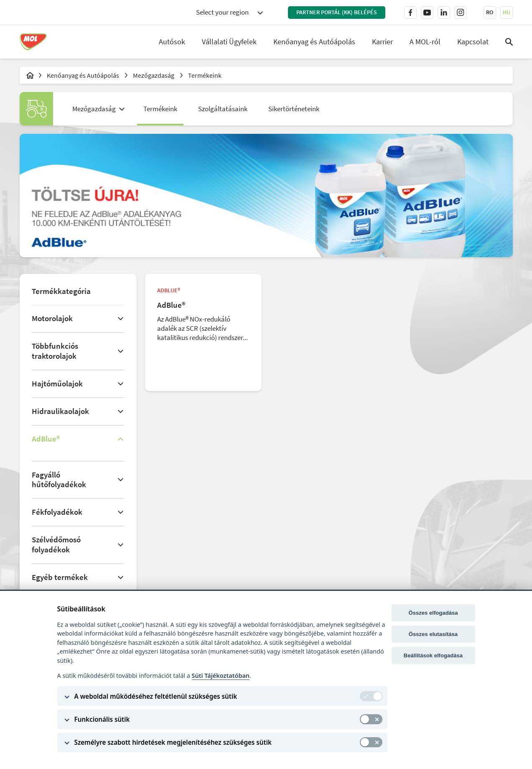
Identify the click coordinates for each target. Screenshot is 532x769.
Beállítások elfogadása (433, 655)
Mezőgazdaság (154, 75)
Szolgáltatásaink (223, 109)
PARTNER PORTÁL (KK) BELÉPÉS (337, 12)
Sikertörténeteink (294, 109)
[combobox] (229, 13)
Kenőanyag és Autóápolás (314, 42)
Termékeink (205, 75)
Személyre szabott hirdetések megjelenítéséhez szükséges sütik (173, 742)
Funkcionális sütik (102, 719)
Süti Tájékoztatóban (221, 676)
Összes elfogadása (433, 613)
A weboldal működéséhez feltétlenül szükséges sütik (156, 696)
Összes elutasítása (433, 634)
